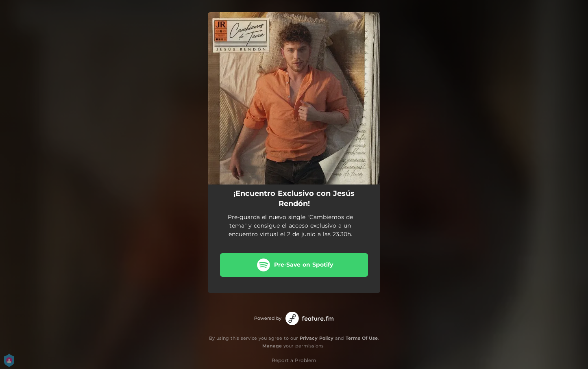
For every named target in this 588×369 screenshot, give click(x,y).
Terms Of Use (362, 338)
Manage (272, 346)
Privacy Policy (317, 338)
